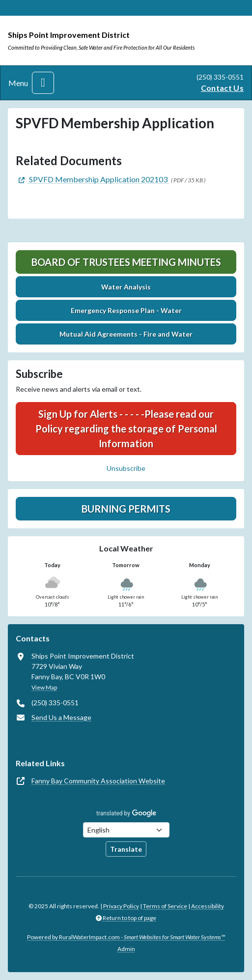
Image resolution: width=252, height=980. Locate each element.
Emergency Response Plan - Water (126, 310)
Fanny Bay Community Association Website (98, 781)
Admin (126, 949)
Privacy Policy (121, 906)
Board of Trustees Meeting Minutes (126, 262)
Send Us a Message (61, 717)
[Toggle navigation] (43, 83)
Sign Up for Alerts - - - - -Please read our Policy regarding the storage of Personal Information (126, 429)
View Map (44, 687)
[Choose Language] (126, 830)
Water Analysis (126, 287)
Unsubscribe (126, 468)
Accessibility (208, 906)
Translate (126, 849)
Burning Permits (126, 509)
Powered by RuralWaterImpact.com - (126, 937)
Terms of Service (165, 906)
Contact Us (222, 88)
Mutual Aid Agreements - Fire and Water (126, 334)
